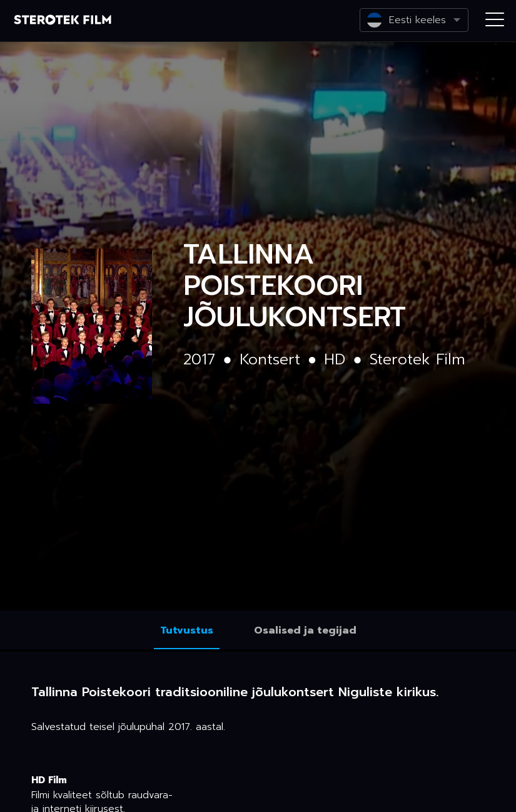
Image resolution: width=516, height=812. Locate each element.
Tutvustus (187, 630)
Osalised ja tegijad (305, 630)
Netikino (63, 21)
